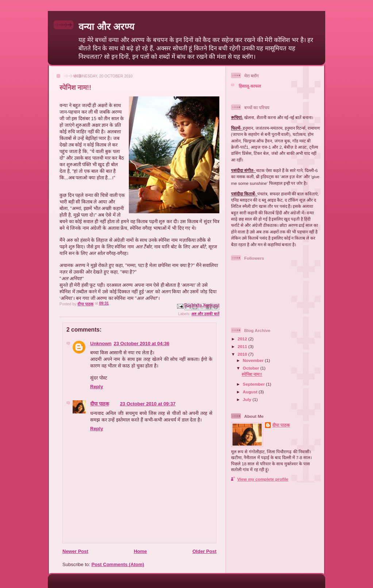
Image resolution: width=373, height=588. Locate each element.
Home (140, 551)
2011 (243, 346)
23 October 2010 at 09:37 (148, 404)
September (254, 384)
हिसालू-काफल (250, 86)
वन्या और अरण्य (106, 27)
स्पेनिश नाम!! (252, 374)
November (254, 360)
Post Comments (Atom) (118, 564)
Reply (97, 387)
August (251, 392)
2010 (243, 354)
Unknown (101, 343)
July (248, 399)
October (251, 368)
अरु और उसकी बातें (205, 314)
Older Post (204, 551)
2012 (243, 339)
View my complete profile (263, 479)
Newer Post (75, 551)
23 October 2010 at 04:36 (142, 343)
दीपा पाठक (100, 404)
